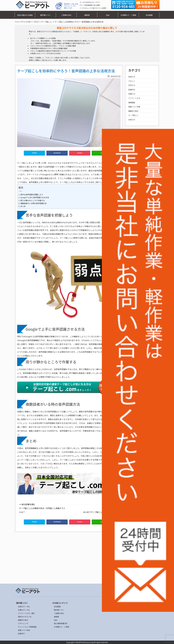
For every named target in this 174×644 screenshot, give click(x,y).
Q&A (108, 15)
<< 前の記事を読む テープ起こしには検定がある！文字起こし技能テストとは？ (42, 508)
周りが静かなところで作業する (33, 200)
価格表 (87, 15)
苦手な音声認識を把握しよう (32, 194)
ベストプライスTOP (23, 22)
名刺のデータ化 (24, 607)
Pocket (80, 153)
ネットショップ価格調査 (27, 627)
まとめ (23, 206)
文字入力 (132, 85)
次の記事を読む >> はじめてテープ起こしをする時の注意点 (100, 510)
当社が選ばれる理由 (25, 15)
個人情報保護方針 (61, 623)
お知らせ (132, 120)
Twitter (34, 153)
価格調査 (132, 102)
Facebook (57, 153)
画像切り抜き (133, 111)
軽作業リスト (46, 15)
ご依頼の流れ (66, 15)
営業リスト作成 (134, 107)
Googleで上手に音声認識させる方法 (35, 197)
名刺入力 (132, 77)
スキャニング (23, 623)
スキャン (132, 81)
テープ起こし (47, 22)
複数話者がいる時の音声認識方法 (33, 203)
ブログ (36, 22)
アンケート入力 (134, 98)
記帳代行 (132, 90)
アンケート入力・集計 (26, 613)
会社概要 (149, 15)
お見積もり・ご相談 (128, 15)
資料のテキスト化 (25, 617)
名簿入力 (132, 94)
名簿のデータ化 (24, 610)
